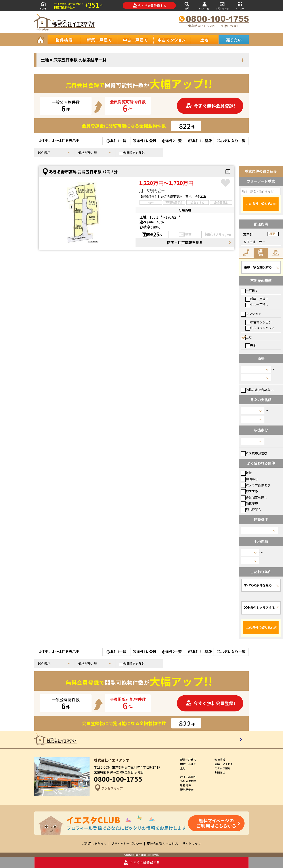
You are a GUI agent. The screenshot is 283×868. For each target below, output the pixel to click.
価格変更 (250, 503)
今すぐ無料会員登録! (210, 106)
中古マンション (259, 322)
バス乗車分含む (254, 453)
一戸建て (250, 291)
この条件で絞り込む (260, 204)
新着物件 (185, 785)
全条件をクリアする (259, 608)
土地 (246, 337)
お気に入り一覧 (231, 141)
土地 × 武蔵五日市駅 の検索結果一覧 (74, 60)
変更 (273, 234)
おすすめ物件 (188, 777)
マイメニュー (205, 6)
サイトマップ (192, 844)
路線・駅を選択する (258, 267)
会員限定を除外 (132, 153)
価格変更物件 (188, 781)
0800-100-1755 (118, 779)
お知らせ (220, 772)
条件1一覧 (116, 141)
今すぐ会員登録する (149, 6)
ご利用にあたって (94, 844)
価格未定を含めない (257, 390)
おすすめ (250, 491)
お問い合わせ (222, 5)
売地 (251, 345)
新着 (246, 473)
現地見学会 (251, 509)
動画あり (250, 479)
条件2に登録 (200, 141)
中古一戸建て (257, 304)
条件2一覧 (172, 141)
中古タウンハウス (260, 328)
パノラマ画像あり (256, 485)
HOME (43, 5)
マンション (251, 314)
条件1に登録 (144, 141)
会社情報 (220, 759)
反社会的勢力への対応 (162, 844)
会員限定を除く (254, 497)
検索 (187, 5)
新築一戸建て (257, 299)
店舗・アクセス (224, 764)
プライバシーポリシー (127, 844)
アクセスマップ (108, 788)
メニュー (240, 5)
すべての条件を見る (258, 585)
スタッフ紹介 (222, 768)
